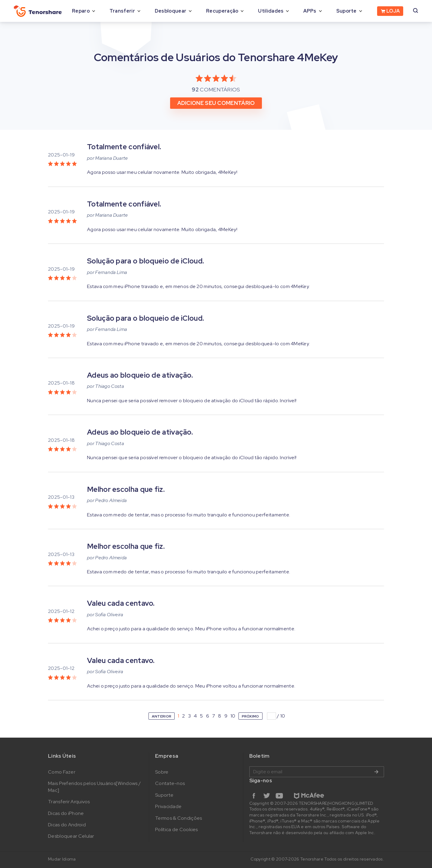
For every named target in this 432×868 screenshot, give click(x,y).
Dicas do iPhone (66, 813)
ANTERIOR (162, 716)
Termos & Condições (178, 818)
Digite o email (317, 772)
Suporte (346, 11)
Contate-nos (170, 783)
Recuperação (222, 11)
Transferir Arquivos (69, 802)
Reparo (81, 11)
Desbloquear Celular (71, 836)
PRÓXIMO (250, 716)
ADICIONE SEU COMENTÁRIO (216, 103)
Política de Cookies (177, 829)
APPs (310, 11)
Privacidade (168, 806)
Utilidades (271, 11)
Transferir (122, 11)
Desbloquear (171, 11)
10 (233, 716)
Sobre (162, 772)
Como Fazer (62, 772)
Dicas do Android (67, 825)
